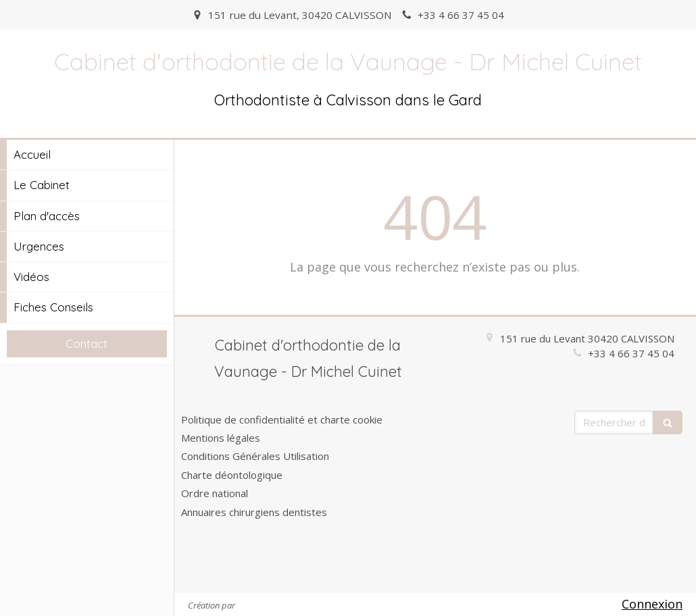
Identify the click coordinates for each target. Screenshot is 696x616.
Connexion (652, 604)
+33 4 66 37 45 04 (631, 353)
